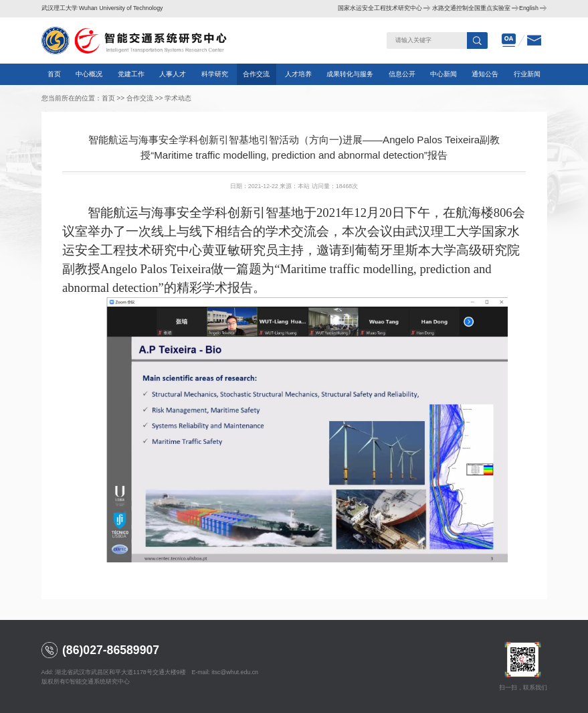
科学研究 (215, 74)
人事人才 (173, 74)
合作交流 (256, 74)
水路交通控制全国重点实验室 (471, 8)
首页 (54, 74)
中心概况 (89, 74)
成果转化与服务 (350, 74)
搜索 (478, 41)
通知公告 (485, 74)
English (529, 8)
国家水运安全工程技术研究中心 (380, 8)
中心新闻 (444, 74)
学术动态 (178, 98)
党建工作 (131, 74)
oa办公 (509, 41)
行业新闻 (527, 74)
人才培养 (298, 74)
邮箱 (534, 41)
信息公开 (402, 74)
